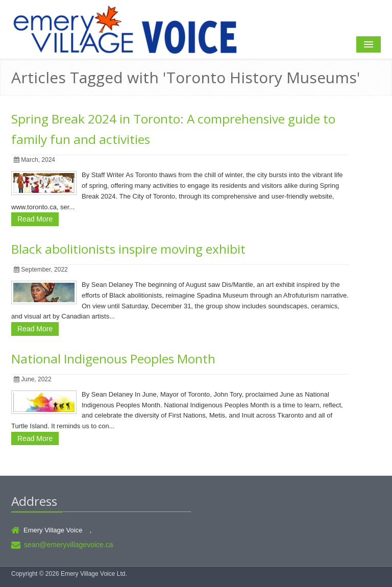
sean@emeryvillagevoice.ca (69, 545)
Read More (35, 219)
